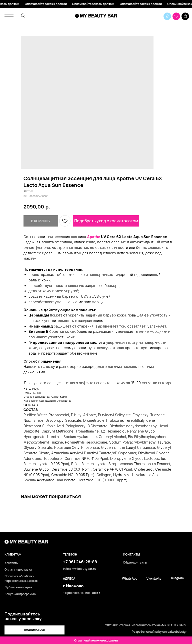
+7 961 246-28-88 (80, 562)
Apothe (94, 237)
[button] (34, 630)
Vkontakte (154, 579)
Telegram (177, 578)
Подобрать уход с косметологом (106, 221)
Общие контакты (135, 563)
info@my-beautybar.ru (80, 569)
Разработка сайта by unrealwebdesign (160, 632)
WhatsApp (130, 579)
